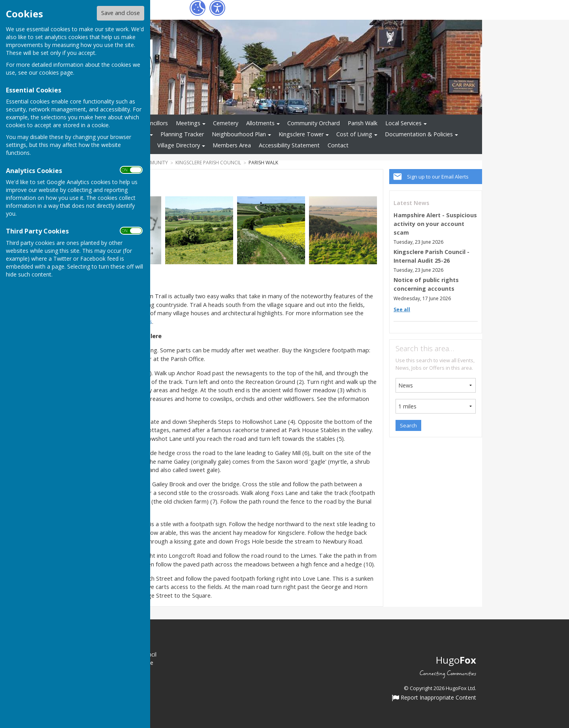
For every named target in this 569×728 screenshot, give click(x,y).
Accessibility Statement (289, 145)
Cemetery (226, 123)
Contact (338, 145)
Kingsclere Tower (301, 134)
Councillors (154, 123)
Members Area (232, 145)
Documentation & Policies (419, 134)
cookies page (56, 72)
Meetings (188, 123)
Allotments (260, 123)
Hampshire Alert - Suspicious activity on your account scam (435, 224)
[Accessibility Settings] (217, 8)
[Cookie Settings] (198, 8)
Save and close (121, 13)
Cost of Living (354, 134)
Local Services (403, 123)
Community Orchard (314, 123)
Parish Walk (363, 123)
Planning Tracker (182, 134)
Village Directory (179, 145)
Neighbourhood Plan (239, 134)
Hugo (456, 660)
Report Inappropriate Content (434, 698)
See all (402, 309)
